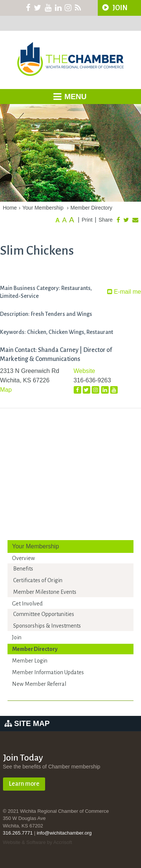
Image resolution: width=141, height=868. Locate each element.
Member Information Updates (48, 672)
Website (85, 371)
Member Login (30, 661)
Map (6, 390)
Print (87, 220)
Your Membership (43, 208)
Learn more (24, 784)
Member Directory (91, 208)
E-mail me (124, 292)
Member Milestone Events (45, 592)
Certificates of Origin (38, 580)
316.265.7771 (18, 833)
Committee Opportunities (44, 614)
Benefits (23, 569)
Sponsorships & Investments (47, 626)
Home (10, 208)
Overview (23, 558)
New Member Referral (39, 684)
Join (17, 637)
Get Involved (27, 604)
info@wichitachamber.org (64, 833)
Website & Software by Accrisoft (38, 842)
